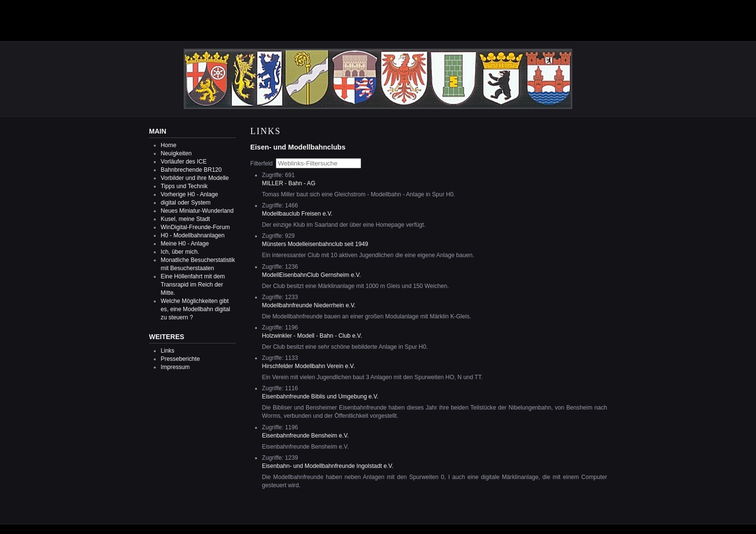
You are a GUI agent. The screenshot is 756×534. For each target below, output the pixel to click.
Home (168, 145)
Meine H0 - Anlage (185, 244)
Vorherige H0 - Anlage (189, 194)
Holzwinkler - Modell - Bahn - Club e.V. (312, 336)
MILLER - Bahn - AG (289, 183)
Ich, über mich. (180, 252)
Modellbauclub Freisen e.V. (297, 214)
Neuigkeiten (176, 153)
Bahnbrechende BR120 (191, 170)
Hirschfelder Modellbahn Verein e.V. (308, 366)
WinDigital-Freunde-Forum (195, 227)
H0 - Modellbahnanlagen (192, 235)
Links (167, 351)
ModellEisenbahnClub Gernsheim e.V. (311, 275)
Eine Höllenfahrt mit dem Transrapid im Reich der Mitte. (193, 285)
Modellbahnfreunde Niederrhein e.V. (309, 305)
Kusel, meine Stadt (185, 219)
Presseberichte (180, 359)
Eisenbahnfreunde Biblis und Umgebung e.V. (320, 397)
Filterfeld (262, 164)
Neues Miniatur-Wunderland (197, 211)
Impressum (175, 367)
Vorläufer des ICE (183, 162)
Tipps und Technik (184, 186)
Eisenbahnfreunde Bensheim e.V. (305, 436)
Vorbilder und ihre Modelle (195, 178)
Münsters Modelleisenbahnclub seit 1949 (315, 244)
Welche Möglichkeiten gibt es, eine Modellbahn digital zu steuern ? (195, 309)
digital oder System (185, 203)
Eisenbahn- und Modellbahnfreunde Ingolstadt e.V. (328, 466)
